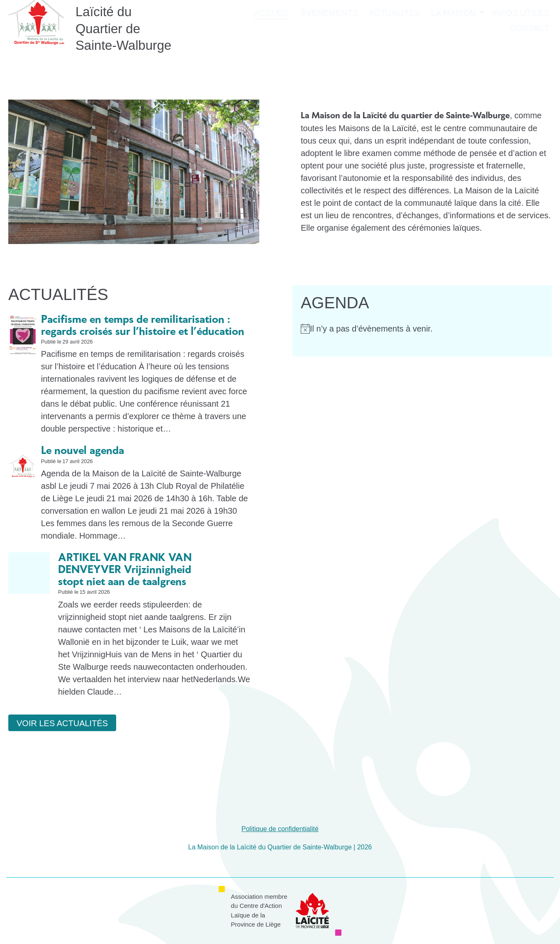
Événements (329, 32)
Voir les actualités (62, 723)
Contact (530, 47)
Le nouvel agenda (83, 451)
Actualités (394, 32)
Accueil (272, 32)
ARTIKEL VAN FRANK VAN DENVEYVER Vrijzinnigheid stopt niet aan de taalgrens (125, 570)
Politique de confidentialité (280, 829)
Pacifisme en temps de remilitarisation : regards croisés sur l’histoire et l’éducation (143, 326)
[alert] (422, 329)
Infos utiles (521, 32)
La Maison (453, 32)
